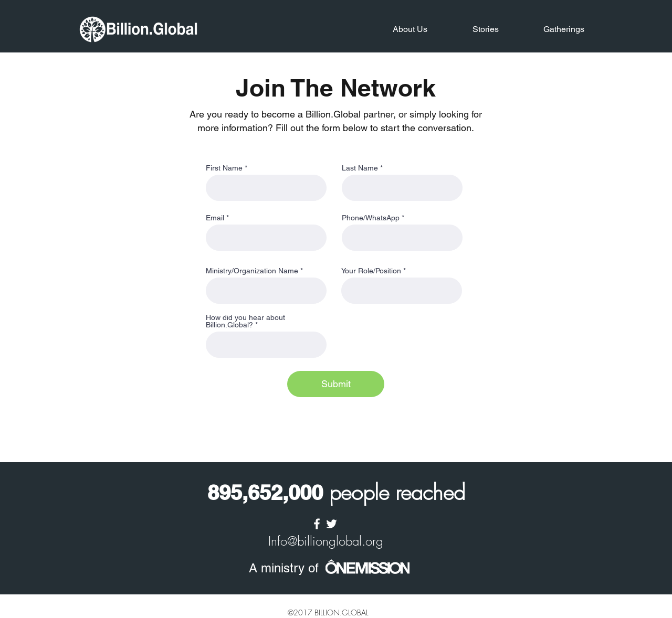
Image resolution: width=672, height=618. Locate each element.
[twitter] (332, 524)
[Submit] (336, 384)
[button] (395, 29)
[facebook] (317, 524)
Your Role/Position (371, 271)
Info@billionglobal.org (326, 541)
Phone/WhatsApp (371, 218)
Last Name (360, 168)
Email (215, 218)
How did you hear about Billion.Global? (245, 321)
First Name (224, 168)
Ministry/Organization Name (252, 271)
